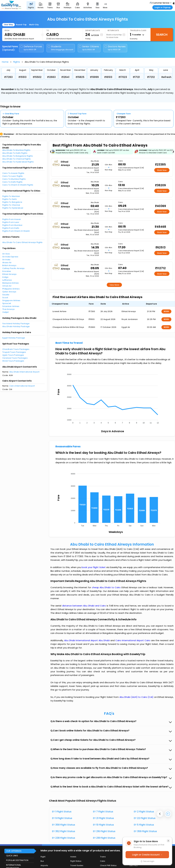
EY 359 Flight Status (145, 831)
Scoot (5, 298)
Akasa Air (7, 263)
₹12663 (51, 77)
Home (5, 62)
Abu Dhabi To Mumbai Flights (16, 150)
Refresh (166, 77)
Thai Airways (8, 309)
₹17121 (136, 77)
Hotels (73, 857)
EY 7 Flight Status (103, 812)
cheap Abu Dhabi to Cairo (106, 587)
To (48, 30)
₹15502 (37, 77)
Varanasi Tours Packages (15, 358)
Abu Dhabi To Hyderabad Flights (18, 162)
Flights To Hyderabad (13, 208)
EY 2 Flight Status (144, 812)
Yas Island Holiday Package (16, 324)
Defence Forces (31, 48)
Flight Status (76, 861)
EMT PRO (134, 865)
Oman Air (7, 286)
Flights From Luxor (11, 222)
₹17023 (123, 77)
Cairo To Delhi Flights (12, 182)
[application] (112, 398)
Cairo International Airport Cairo (133, 640)
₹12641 (65, 77)
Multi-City (34, 25)
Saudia (6, 295)
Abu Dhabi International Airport (24, 372)
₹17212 (151, 77)
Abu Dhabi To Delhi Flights (15, 153)
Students (61, 48)
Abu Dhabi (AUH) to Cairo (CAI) (137, 697)
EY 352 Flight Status (64, 831)
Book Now (162, 170)
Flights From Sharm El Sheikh (16, 231)
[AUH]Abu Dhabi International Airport (19, 39)
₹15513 (23, 77)
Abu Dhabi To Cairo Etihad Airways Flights (22, 242)
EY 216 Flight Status (104, 831)
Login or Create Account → (147, 855)
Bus (42, 861)
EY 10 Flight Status (103, 825)
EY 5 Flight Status (144, 825)
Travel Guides (77, 865)
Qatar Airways (9, 292)
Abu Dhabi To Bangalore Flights (18, 156)
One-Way (9, 25)
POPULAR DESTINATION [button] (17, 860)
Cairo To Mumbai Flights (14, 179)
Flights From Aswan (12, 219)
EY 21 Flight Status (103, 818)
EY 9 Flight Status (62, 818)
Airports (44, 865)
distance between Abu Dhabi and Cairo (84, 606)
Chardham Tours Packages (16, 349)
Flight (43, 857)
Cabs (103, 861)
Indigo (5, 277)
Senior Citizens (89, 48)
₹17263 (8, 77)
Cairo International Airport (22, 386)
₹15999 (94, 77)
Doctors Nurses (115, 48)
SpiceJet (7, 303)
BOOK (166, 311)
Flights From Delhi (11, 228)
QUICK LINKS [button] (12, 856)
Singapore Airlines (11, 300)
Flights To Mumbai (11, 196)
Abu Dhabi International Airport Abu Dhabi (87, 640)
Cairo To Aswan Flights (13, 173)
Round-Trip (21, 25)
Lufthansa (7, 280)
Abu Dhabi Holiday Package (16, 326)
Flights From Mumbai (12, 225)
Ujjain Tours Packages (13, 355)
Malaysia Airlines (10, 283)
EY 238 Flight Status (64, 838)
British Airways (9, 265)
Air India (6, 260)
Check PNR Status (108, 865)
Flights (17, 62)
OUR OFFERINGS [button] (14, 851)
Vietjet (5, 312)
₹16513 (108, 77)
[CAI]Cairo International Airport (59, 39)
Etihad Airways (9, 274)
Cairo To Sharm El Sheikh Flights (18, 185)
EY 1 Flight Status (62, 812)
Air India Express (10, 257)
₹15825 (80, 77)
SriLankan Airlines (11, 306)
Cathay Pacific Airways (13, 268)
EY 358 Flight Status (64, 825)
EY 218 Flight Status (104, 838)
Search (162, 35)
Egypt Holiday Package (14, 338)
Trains (103, 857)
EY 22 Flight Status (145, 818)
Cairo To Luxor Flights (13, 176)
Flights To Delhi (9, 199)
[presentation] (160, 814)
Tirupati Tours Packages (14, 352)
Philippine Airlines (11, 289)
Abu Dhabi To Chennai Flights (16, 159)
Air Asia (6, 254)
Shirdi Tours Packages (13, 361)
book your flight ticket (94, 567)
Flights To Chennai (11, 205)
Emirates (7, 271)
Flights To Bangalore (12, 202)
